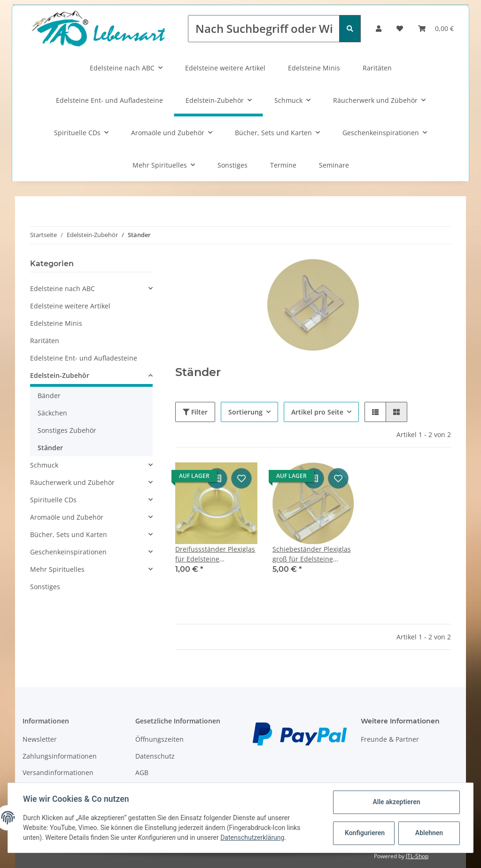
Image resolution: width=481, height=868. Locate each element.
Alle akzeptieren (396, 802)
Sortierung (245, 412)
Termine (283, 165)
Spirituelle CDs (77, 133)
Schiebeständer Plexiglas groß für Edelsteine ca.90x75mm (312, 554)
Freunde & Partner (390, 739)
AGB (142, 772)
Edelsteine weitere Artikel (225, 68)
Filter (195, 412)
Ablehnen (429, 833)
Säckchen (52, 413)
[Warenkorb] (436, 28)
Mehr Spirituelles (160, 165)
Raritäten (377, 68)
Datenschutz (155, 756)
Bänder (49, 396)
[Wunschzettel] (400, 28)
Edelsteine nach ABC (122, 68)
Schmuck (288, 100)
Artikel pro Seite (317, 412)
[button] (379, 28)
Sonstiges (233, 165)
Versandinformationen (58, 772)
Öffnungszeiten (159, 739)
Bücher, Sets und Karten (273, 133)
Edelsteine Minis (314, 68)
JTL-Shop (417, 856)
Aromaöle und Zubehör (168, 133)
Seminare (334, 165)
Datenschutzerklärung (252, 837)
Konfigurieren (365, 833)
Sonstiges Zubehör (67, 430)
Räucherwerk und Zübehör (375, 100)
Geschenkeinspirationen (381, 133)
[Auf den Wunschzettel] (241, 478)
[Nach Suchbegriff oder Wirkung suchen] (264, 29)
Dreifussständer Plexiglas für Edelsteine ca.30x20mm (215, 554)
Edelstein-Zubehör (215, 100)
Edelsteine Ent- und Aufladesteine (109, 100)
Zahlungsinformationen (60, 756)
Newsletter (40, 739)
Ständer (50, 448)
